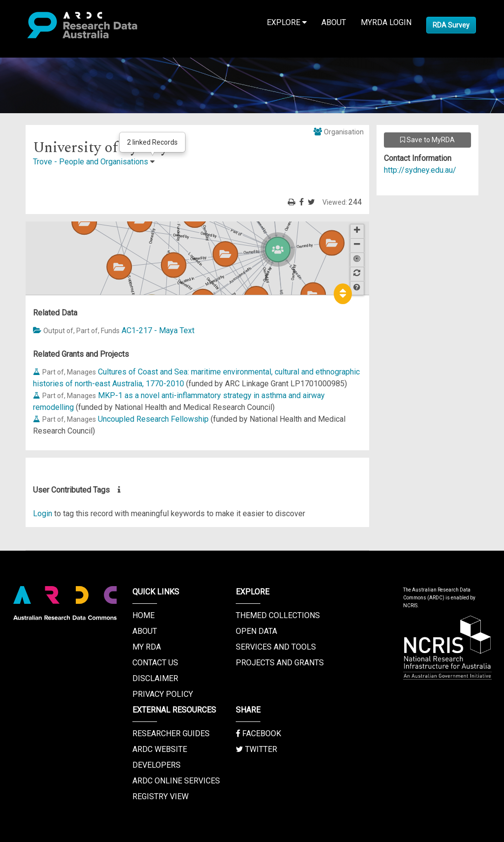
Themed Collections (278, 615)
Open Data (256, 631)
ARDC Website (160, 749)
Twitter (256, 749)
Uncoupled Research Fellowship (153, 419)
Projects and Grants (280, 663)
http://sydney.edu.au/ (420, 170)
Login (43, 514)
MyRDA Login (386, 22)
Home (143, 615)
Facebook (258, 733)
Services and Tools (276, 647)
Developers (157, 765)
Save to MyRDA (427, 140)
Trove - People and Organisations (91, 162)
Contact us (155, 663)
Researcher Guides (171, 733)
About (334, 22)
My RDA (147, 647)
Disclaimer (155, 678)
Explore (287, 22)
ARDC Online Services (176, 781)
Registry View (160, 796)
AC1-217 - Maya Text (158, 330)
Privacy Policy (163, 694)
